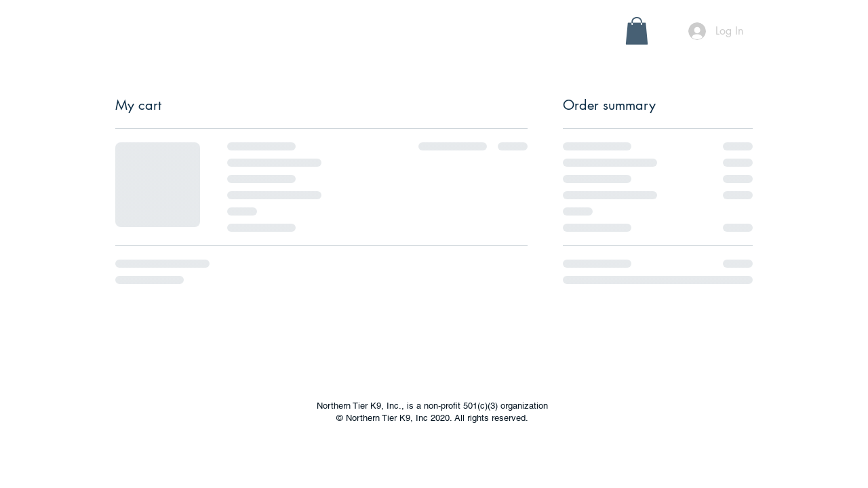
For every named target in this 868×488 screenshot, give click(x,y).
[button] (243, 38)
